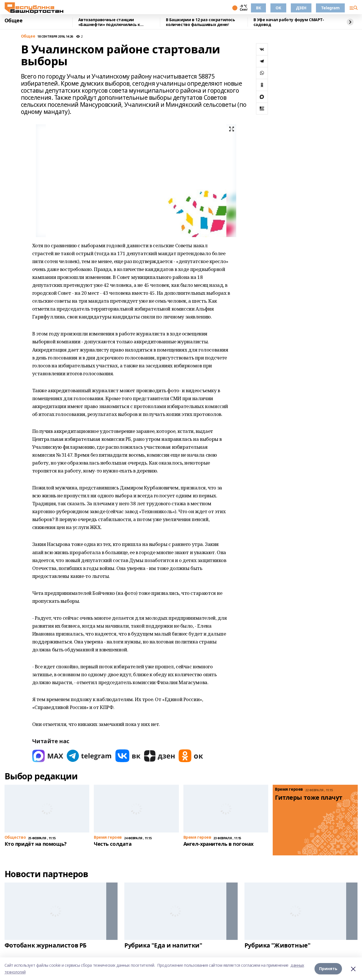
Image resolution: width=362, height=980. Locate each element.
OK (278, 8)
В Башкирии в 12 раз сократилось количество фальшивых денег (200, 22)
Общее (14, 21)
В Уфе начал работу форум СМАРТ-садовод (289, 22)
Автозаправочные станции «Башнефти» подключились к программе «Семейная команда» (113, 22)
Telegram (330, 8)
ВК (258, 8)
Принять (328, 969)
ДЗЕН (301, 8)
